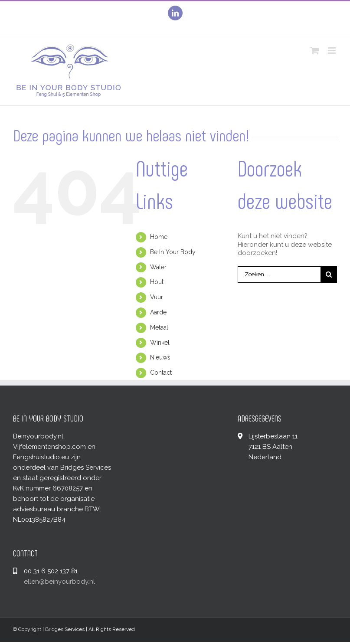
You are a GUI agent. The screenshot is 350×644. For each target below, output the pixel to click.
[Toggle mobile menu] (332, 51)
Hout (157, 282)
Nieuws (160, 357)
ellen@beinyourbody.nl (59, 582)
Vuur (157, 297)
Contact (161, 373)
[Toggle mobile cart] (315, 51)
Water (158, 267)
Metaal (159, 327)
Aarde (158, 312)
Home (159, 237)
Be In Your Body (173, 252)
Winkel (160, 343)
